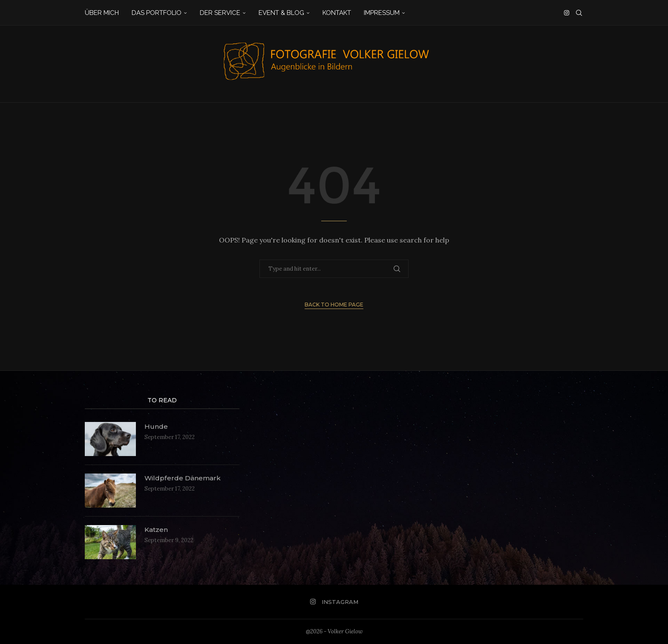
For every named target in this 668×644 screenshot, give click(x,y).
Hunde (156, 426)
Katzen (157, 530)
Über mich (102, 13)
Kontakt (337, 13)
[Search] (579, 13)
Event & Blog (281, 13)
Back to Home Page (334, 305)
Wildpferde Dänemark (183, 478)
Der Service (220, 13)
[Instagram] (567, 13)
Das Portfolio (157, 13)
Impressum (382, 13)
